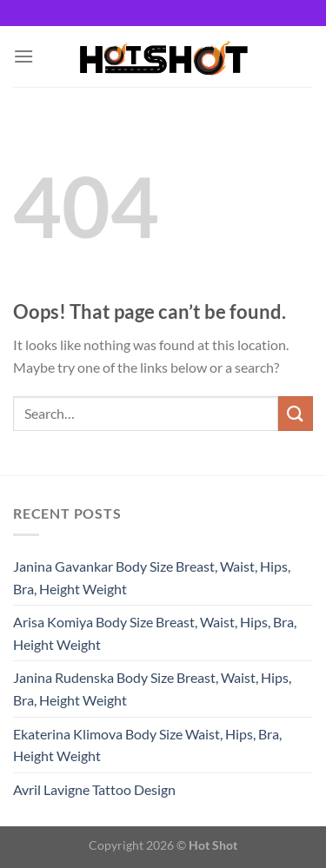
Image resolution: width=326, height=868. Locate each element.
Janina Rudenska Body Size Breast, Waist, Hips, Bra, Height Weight (152, 689)
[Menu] (23, 56)
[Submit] (296, 413)
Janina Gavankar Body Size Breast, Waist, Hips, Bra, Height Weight (152, 577)
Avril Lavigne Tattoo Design (94, 789)
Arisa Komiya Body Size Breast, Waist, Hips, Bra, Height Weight (155, 633)
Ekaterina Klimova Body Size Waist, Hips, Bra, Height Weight (147, 745)
